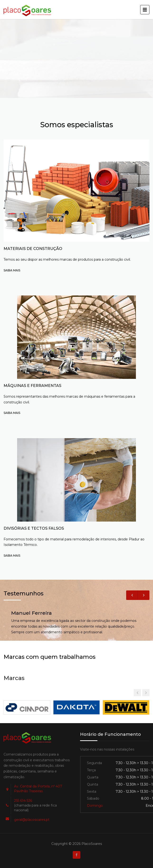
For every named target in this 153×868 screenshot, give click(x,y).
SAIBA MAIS (12, 270)
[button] (146, 693)
